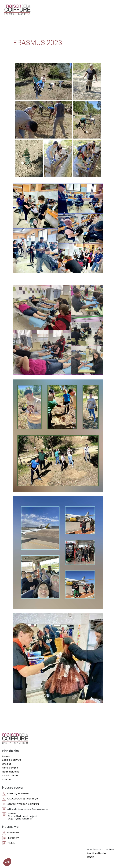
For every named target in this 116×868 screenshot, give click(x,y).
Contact (7, 780)
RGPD (91, 857)
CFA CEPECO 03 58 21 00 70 (20, 799)
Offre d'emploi (10, 768)
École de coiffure (12, 760)
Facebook (11, 833)
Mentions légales (97, 853)
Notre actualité (11, 772)
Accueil (6, 756)
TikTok (8, 843)
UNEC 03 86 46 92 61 (16, 793)
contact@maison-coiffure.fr (21, 804)
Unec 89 (7, 764)
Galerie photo (10, 776)
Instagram (11, 838)
